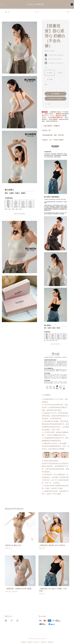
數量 (46, 85)
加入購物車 (55, 94)
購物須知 (36, 7)
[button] (6, 12)
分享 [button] (47, 104)
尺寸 (46, 68)
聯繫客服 (50, 642)
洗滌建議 (24, 642)
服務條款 (30, 642)
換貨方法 (37, 642)
